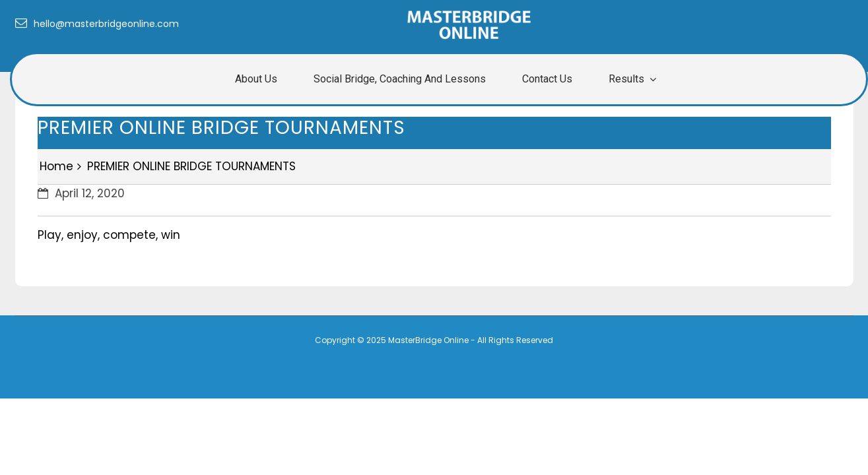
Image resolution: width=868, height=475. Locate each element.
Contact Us (547, 79)
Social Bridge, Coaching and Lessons (400, 79)
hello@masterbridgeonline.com (97, 24)
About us (256, 79)
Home (56, 166)
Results (626, 79)
